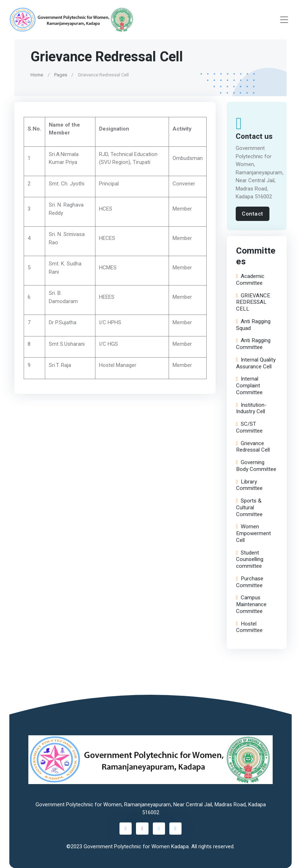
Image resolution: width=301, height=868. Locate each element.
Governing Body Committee (256, 466)
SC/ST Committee (249, 428)
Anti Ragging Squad (253, 325)
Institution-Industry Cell (251, 408)
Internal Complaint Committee (249, 386)
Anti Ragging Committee (253, 344)
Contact (253, 214)
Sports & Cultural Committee (249, 508)
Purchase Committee (249, 582)
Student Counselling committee (249, 559)
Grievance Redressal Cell (253, 447)
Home (37, 75)
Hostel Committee (249, 627)
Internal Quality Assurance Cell (255, 363)
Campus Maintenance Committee (251, 604)
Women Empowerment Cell (253, 533)
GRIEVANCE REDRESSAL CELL (253, 302)
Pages (61, 75)
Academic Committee (250, 280)
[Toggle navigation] (284, 20)
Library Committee (249, 485)
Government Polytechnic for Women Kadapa (136, 846)
